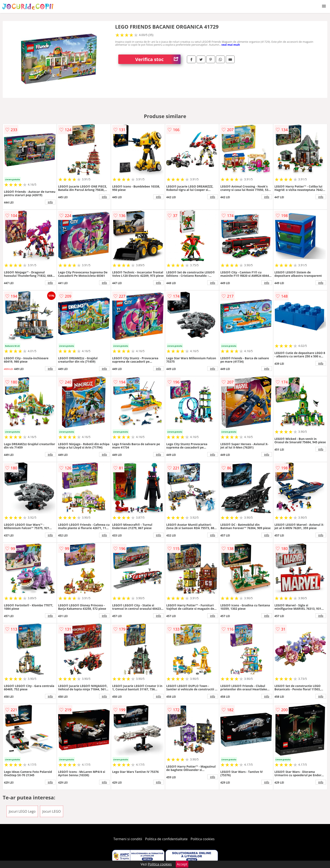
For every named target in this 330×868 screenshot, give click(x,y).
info (50, 202)
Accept (182, 864)
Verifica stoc (158, 59)
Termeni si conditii (128, 839)
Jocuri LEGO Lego (22, 811)
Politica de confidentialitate (166, 839)
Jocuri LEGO (51, 811)
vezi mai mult (231, 45)
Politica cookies (203, 839)
